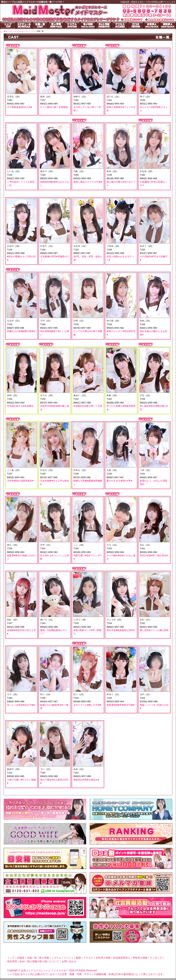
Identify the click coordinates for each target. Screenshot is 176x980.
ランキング (156, 958)
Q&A (22, 961)
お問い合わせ (69, 961)
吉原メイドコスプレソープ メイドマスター (45, 971)
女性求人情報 (103, 958)
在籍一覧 (32, 958)
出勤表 (21, 958)
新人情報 (44, 958)
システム (56, 958)
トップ (11, 958)
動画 (79, 958)
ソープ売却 (13, 974)
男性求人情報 (140, 958)
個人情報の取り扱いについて (43, 961)
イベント (69, 958)
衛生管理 (12, 961)
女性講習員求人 (122, 958)
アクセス (88, 958)
